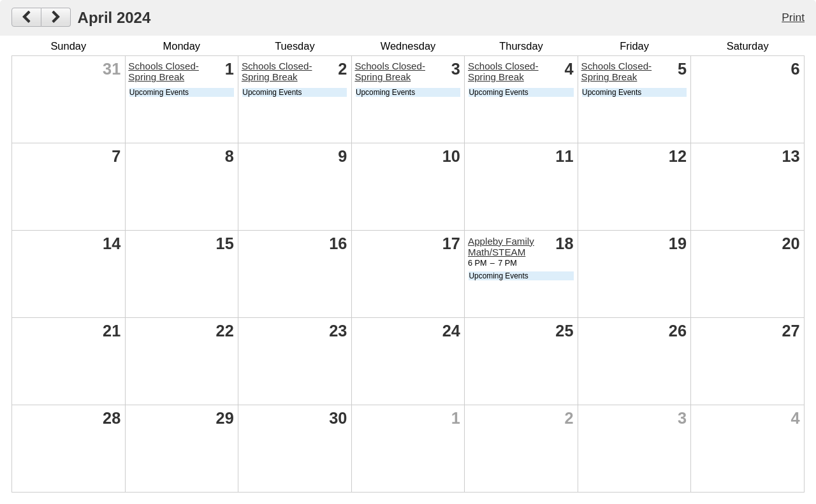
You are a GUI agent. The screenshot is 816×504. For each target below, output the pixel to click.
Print (793, 17)
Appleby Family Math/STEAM (501, 247)
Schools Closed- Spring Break (164, 71)
